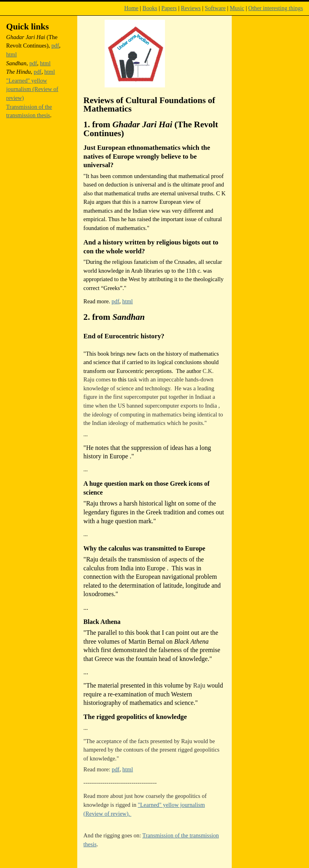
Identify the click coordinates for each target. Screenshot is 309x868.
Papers (169, 8)
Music (237, 8)
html (128, 301)
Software (215, 8)
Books (150, 8)
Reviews (191, 8)
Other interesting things (276, 8)
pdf (115, 301)
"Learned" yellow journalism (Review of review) (32, 89)
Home (131, 8)
